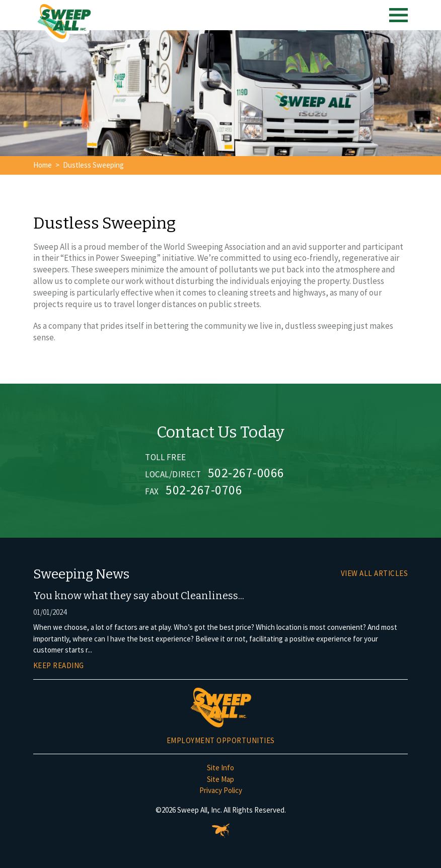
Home (43, 165)
